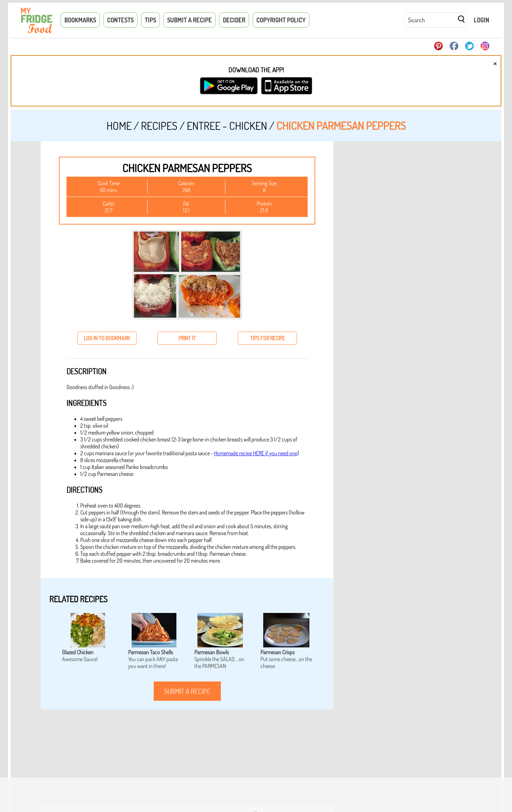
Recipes (159, 126)
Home (119, 126)
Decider (234, 20)
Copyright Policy (281, 20)
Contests (120, 20)
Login (482, 20)
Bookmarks (80, 20)
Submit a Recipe (190, 20)
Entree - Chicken (227, 126)
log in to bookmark (107, 338)
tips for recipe (268, 338)
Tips (150, 20)
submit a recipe (187, 691)
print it (187, 338)
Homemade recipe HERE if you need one (256, 453)
